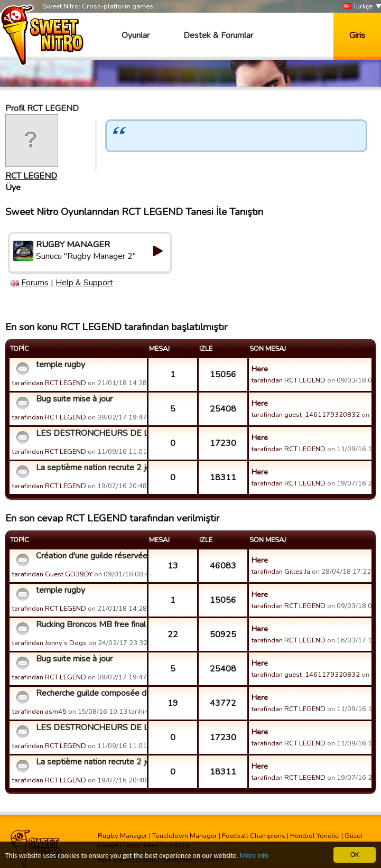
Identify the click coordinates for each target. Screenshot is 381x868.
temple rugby (61, 365)
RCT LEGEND (31, 176)
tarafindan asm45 (39, 712)
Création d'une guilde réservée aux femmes (90, 556)
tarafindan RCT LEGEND (49, 383)
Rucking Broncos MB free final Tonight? (90, 624)
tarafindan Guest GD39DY (52, 574)
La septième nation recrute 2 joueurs (90, 468)
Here (260, 369)
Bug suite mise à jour (74, 399)
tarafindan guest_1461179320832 (306, 415)
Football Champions (254, 836)
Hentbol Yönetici (315, 836)
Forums (35, 283)
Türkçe (358, 7)
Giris (357, 35)
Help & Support (84, 283)
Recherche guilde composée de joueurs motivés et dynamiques (90, 693)
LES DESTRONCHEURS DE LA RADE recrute (90, 433)
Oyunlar (136, 35)
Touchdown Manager (185, 836)
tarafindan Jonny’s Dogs (49, 643)
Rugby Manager (123, 836)
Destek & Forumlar (218, 35)
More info (254, 856)
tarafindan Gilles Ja (281, 572)
